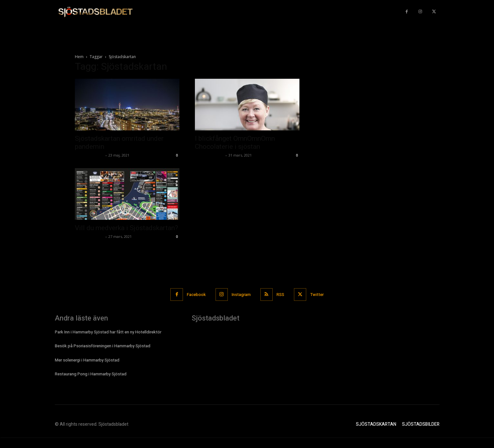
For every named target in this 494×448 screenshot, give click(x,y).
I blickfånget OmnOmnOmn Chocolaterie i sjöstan (235, 143)
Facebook (196, 295)
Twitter (317, 295)
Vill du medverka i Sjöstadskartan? (126, 228)
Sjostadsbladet (89, 155)
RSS (281, 295)
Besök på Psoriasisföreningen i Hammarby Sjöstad (103, 346)
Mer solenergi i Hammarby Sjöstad (87, 360)
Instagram (241, 295)
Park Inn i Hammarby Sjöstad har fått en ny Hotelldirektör (108, 332)
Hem (79, 57)
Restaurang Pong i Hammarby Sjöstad (91, 374)
